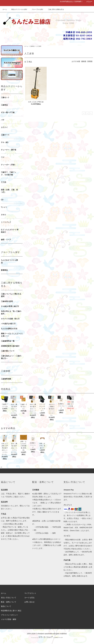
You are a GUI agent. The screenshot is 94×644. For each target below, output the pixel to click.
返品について (6, 606)
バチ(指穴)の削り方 (8, 324)
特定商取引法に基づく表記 (11, 611)
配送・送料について (9, 602)
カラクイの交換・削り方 (10, 319)
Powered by (47, 638)
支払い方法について (9, 598)
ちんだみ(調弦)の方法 (9, 329)
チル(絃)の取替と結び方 (10, 306)
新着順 (90, 61)
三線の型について (8, 351)
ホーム (5, 9)
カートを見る (29, 598)
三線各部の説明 (7, 301)
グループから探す (36, 9)
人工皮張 (39, 46)
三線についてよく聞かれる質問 (11, 295)
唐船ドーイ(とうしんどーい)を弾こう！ (12, 335)
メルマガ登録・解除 (9, 619)
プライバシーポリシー (9, 615)
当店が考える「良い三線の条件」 (11, 312)
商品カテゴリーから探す (18, 9)
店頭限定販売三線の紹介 (10, 346)
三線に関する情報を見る (54, 9)
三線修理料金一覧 (8, 341)
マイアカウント (30, 593)
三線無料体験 (6, 379)
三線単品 (32, 46)
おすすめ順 (76, 61)
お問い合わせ (29, 602)
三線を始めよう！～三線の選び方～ (11, 357)
